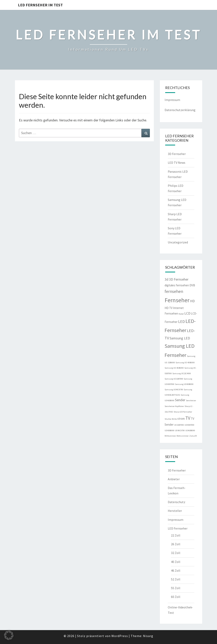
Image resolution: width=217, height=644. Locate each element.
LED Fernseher (178, 528)
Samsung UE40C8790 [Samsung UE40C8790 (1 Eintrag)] (174, 390)
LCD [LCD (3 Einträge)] (187, 313)
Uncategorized (178, 242)
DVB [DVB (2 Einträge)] (192, 285)
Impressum (172, 100)
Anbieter (174, 479)
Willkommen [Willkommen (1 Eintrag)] (170, 436)
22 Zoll (176, 535)
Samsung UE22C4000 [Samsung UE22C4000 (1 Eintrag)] (182, 373)
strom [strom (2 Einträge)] (181, 419)
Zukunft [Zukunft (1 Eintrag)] (193, 436)
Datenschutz (177, 502)
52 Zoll (176, 579)
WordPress (120, 636)
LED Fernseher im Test (40, 5)
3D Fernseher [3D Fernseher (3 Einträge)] (179, 279)
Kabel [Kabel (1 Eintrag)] (181, 314)
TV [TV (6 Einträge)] (188, 418)
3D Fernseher (177, 154)
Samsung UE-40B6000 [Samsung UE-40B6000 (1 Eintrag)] (185, 363)
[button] (9, 635)
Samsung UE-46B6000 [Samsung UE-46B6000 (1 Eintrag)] (174, 368)
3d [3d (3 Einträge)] (166, 279)
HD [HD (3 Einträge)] (192, 301)
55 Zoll (176, 588)
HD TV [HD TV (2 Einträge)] (169, 308)
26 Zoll (176, 544)
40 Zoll (176, 562)
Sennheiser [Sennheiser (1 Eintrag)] (191, 400)
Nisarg (148, 636)
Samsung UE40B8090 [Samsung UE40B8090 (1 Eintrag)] (184, 384)
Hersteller (175, 511)
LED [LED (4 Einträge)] (182, 321)
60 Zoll (176, 597)
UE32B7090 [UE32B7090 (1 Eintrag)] (179, 425)
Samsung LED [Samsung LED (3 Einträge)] (180, 338)
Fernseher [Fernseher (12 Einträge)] (177, 300)
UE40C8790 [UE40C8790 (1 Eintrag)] (180, 430)
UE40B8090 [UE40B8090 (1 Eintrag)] (169, 430)
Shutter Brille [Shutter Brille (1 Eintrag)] (171, 419)
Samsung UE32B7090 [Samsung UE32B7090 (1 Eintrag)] (174, 379)
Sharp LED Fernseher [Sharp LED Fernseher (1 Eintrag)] (183, 412)
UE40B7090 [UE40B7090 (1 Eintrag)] (189, 425)
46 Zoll (176, 570)
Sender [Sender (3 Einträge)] (180, 400)
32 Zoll (176, 553)
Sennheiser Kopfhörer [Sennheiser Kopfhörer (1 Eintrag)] (174, 406)
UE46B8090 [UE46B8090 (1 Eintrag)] (190, 430)
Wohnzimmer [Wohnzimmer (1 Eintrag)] (183, 436)
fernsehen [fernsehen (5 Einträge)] (174, 291)
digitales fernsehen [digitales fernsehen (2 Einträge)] (177, 285)
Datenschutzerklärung (180, 110)
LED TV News (177, 163)
